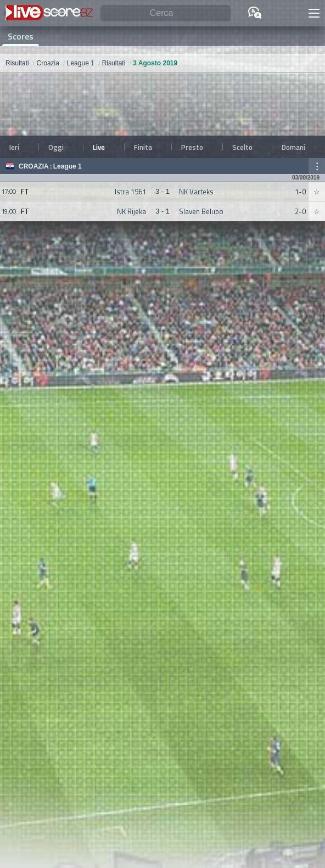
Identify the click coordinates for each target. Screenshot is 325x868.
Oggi (56, 147)
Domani (293, 147)
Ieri (14, 147)
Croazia (34, 166)
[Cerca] (166, 13)
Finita (143, 147)
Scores (21, 36)
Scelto (242, 147)
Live (99, 147)
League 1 (68, 166)
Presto (192, 147)
